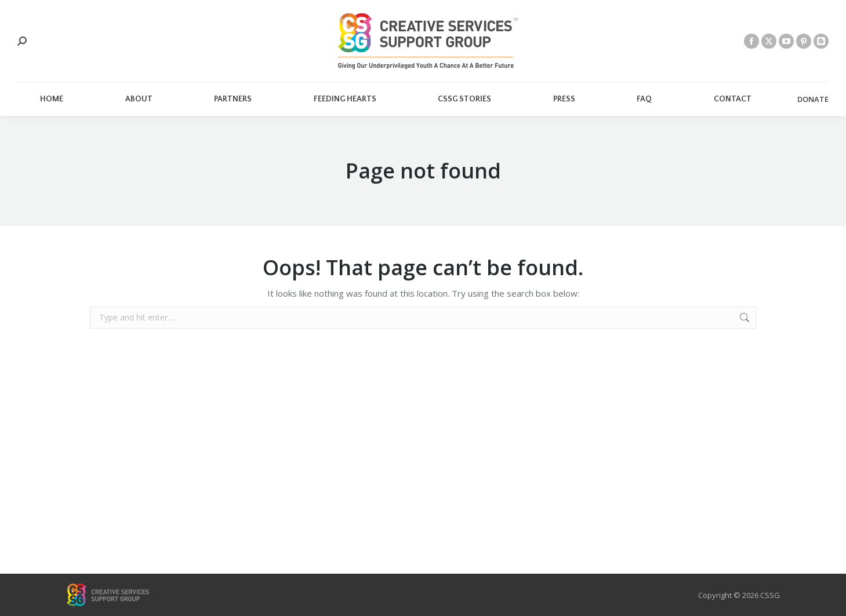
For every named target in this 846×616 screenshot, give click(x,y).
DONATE (813, 99)
